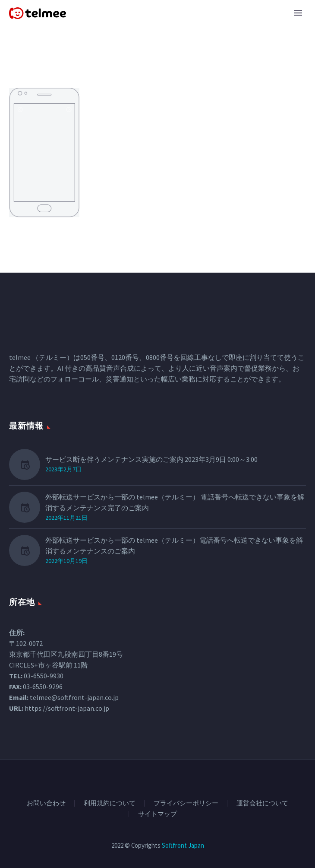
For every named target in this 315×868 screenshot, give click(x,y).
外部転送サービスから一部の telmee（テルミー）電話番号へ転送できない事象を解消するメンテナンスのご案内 (174, 545)
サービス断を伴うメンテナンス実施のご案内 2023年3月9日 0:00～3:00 (151, 459)
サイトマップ (157, 814)
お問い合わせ (46, 803)
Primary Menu (298, 13)
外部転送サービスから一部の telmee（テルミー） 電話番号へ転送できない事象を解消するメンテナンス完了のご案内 (175, 502)
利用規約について (110, 803)
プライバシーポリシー (186, 803)
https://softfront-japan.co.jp (67, 708)
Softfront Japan (183, 845)
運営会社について (262, 803)
